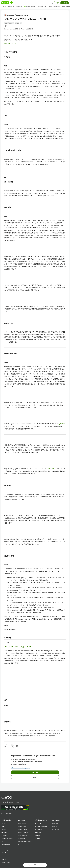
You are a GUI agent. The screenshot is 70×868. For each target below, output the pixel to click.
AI (21, 23)
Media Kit (4, 835)
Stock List (11, 7)
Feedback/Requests (7, 839)
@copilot (51, 469)
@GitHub (62, 424)
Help (3, 842)
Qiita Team (55, 823)
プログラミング (9, 23)
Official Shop (56, 829)
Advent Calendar (23, 832)
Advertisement (6, 845)
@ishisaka (16, 15)
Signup (65, 3)
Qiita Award (22, 839)
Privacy (4, 829)
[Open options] (41, 865)
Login (57, 3)
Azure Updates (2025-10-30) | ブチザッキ (18, 647)
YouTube (38, 835)
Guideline (4, 832)
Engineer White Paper (25, 842)
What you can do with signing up (21, 768)
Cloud (17, 23)
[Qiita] (5, 3)
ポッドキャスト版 (10, 44)
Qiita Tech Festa (30, 7)
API (19, 845)
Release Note (22, 823)
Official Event (42, 7)
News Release (6, 862)
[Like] (6, 746)
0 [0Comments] (17, 746)
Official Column (54, 7)
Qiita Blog (4, 859)
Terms (3, 826)
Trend (4, 7)
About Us (4, 853)
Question (19, 7)
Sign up (35, 772)
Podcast (37, 839)
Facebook (38, 832)
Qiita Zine (55, 826)
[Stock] (12, 746)
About (3, 823)
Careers (4, 856)
